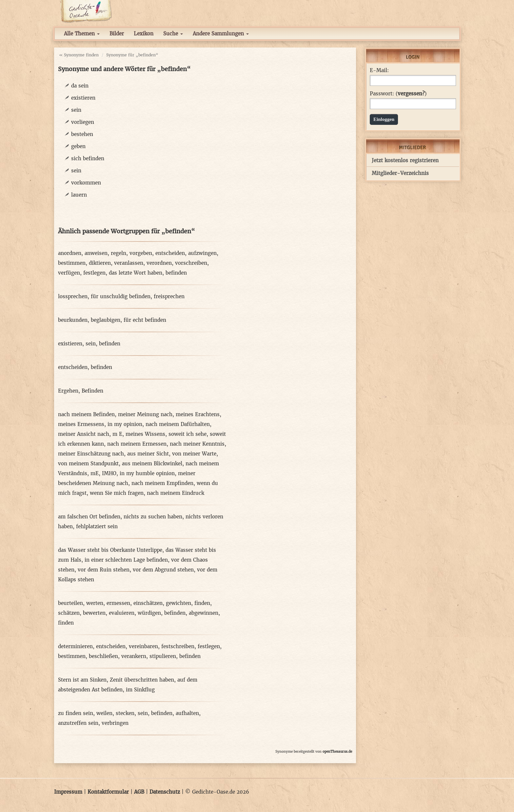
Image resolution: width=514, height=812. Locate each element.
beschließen (103, 656)
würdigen (149, 613)
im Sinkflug (140, 690)
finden (202, 603)
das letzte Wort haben (136, 273)
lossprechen (73, 296)
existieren (83, 98)
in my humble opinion (147, 473)
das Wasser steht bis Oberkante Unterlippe (110, 550)
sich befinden (88, 158)
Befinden (92, 391)
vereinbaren (143, 646)
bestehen (82, 134)
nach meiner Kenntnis (197, 444)
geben (78, 146)
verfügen (69, 273)
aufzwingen (202, 253)
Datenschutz (165, 792)
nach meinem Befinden (86, 414)
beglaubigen (106, 320)
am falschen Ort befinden (89, 517)
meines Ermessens (81, 424)
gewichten (178, 603)
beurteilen (70, 603)
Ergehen (68, 391)
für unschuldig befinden (121, 296)
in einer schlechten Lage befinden (126, 560)
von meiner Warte (194, 454)
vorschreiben (191, 263)
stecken (125, 713)
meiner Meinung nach (145, 414)
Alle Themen (82, 34)
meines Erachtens (198, 414)
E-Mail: (379, 70)
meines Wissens (145, 434)
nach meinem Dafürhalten (178, 424)
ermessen (118, 603)
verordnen (159, 263)
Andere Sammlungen (221, 34)
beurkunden (73, 320)
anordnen (70, 253)
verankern (134, 656)
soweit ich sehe (188, 434)
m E (117, 434)
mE (95, 473)
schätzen (69, 613)
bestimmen (72, 263)
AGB (139, 792)
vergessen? (411, 94)
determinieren (75, 646)
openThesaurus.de (337, 752)
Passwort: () (398, 94)
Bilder (117, 34)
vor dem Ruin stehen (104, 570)
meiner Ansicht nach (84, 434)
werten (95, 603)
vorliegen (83, 122)
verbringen (115, 723)
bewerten (94, 613)
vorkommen (86, 183)
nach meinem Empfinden (162, 483)
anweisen (96, 253)
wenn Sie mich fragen (117, 493)
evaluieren (122, 613)
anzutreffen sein (78, 723)
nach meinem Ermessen (137, 444)
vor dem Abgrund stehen (163, 570)
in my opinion (125, 424)
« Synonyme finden (79, 55)
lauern (79, 195)
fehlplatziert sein (97, 526)
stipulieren (163, 656)
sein (76, 110)
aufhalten (187, 713)
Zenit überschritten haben (142, 680)
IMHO (109, 473)
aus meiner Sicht (148, 454)
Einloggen (384, 119)
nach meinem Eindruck (176, 493)
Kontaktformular (108, 792)
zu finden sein (76, 713)
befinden (176, 273)
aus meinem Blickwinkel (152, 464)
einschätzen (148, 603)
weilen (104, 713)
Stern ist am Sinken (82, 680)
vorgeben (141, 253)
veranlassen (129, 263)
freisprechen (169, 296)
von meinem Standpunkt (88, 464)
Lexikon (144, 34)
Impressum (68, 792)
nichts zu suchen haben (153, 517)
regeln (119, 253)
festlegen (94, 273)
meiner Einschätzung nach (91, 454)
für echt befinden (145, 320)
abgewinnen (204, 613)
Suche (173, 34)
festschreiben (178, 646)
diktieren (100, 263)
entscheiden (170, 253)
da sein (80, 86)
